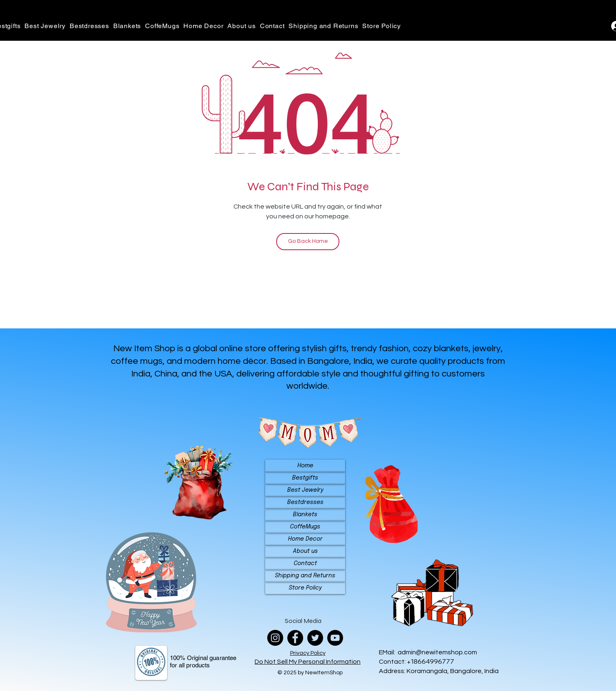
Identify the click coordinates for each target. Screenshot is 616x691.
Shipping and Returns (305, 576)
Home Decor (305, 539)
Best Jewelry (305, 490)
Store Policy (305, 588)
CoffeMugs (305, 527)
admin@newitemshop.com (437, 652)
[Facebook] (295, 638)
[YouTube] (335, 638)
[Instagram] (275, 638)
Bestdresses (305, 502)
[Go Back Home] (308, 242)
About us (305, 551)
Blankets (305, 515)
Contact (305, 563)
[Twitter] (315, 638)
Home (305, 466)
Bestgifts (305, 478)
